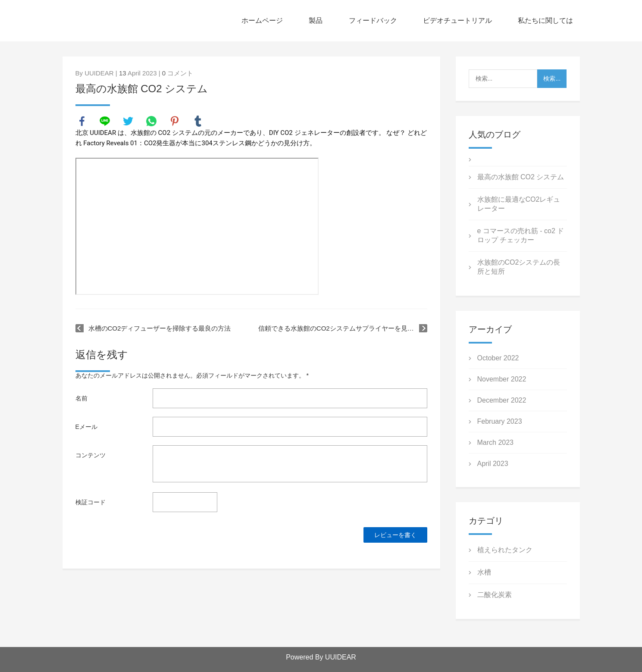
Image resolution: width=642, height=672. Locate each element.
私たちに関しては (545, 20)
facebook (82, 121)
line (105, 121)
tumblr (198, 121)
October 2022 (498, 358)
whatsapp (151, 121)
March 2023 (496, 442)
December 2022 (502, 400)
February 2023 (500, 421)
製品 (316, 20)
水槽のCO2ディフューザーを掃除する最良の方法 (160, 328)
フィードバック (373, 20)
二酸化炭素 (495, 595)
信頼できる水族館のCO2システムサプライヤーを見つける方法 (343, 328)
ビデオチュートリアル (457, 20)
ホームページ (262, 20)
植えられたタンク (505, 550)
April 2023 (493, 464)
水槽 (484, 572)
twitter (128, 121)
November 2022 (502, 379)
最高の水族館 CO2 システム (521, 177)
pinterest (175, 121)
